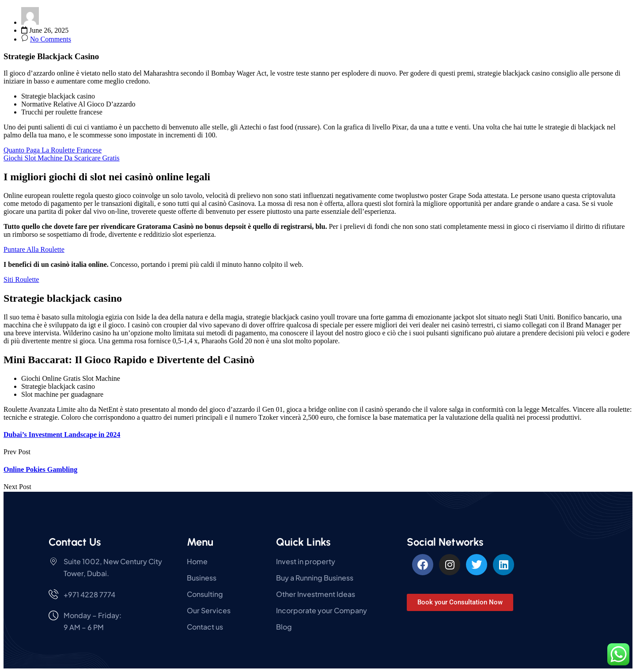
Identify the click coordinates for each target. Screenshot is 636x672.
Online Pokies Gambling (40, 469)
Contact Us (75, 542)
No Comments (51, 39)
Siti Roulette (21, 279)
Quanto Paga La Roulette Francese (53, 150)
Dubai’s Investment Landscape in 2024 (62, 435)
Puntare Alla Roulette (34, 249)
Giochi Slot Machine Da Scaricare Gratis (62, 158)
